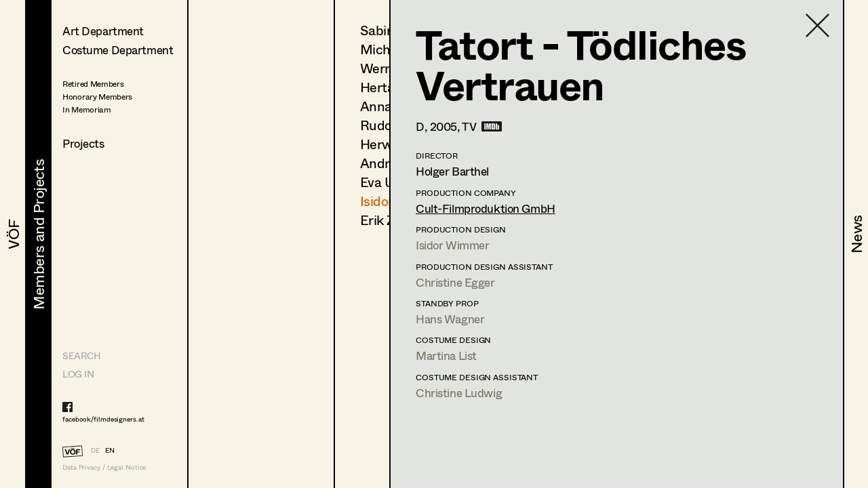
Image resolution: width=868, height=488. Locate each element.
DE (95, 450)
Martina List (446, 355)
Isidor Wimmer (452, 245)
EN (110, 450)
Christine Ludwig (459, 393)
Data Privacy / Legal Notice (104, 467)
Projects (83, 143)
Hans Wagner (450, 319)
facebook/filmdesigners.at (103, 419)
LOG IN (78, 374)
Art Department (103, 31)
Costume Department (118, 50)
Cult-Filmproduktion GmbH (486, 208)
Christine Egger (455, 282)
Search (81, 355)
